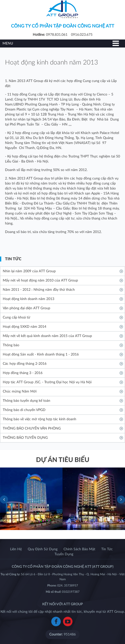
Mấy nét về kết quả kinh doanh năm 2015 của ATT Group (47, 336)
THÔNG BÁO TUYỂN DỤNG (25, 438)
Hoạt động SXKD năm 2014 (24, 327)
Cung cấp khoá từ (16, 317)
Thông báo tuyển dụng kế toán (26, 401)
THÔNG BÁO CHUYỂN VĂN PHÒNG (32, 428)
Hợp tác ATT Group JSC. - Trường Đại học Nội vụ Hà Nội (47, 382)
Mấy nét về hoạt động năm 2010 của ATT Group (40, 280)
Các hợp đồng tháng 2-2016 (25, 364)
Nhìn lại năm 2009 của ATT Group (29, 271)
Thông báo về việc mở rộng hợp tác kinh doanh (39, 419)
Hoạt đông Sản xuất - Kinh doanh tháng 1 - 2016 (41, 354)
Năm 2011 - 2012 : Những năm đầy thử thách (39, 290)
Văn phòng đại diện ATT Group (26, 308)
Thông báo (11, 345)
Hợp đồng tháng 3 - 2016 (23, 373)
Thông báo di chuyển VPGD (24, 410)
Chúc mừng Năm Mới (20, 391)
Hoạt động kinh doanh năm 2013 (28, 299)
